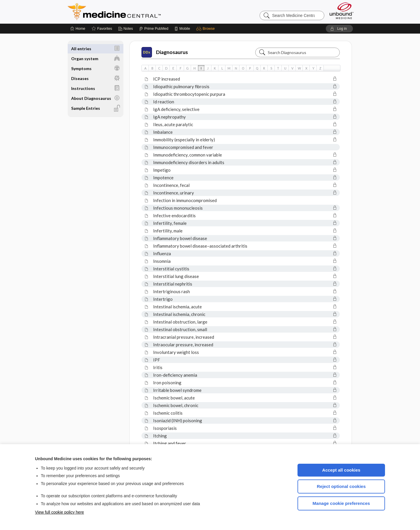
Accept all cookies (341, 470)
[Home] (78, 29)
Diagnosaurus (165, 52)
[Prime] (154, 29)
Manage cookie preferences (341, 503)
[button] (206, 29)
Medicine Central (140, 12)
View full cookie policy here (60, 512)
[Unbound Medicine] (342, 11)
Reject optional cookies (341, 486)
